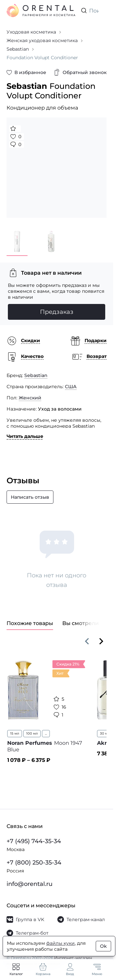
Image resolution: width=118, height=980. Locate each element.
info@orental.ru (29, 884)
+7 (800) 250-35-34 (34, 863)
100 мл (32, 733)
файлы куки (60, 943)
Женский (30, 398)
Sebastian (36, 375)
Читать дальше (25, 436)
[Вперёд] (101, 641)
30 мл (105, 733)
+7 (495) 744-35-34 (34, 841)
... (46, 733)
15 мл (15, 733)
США (71, 387)
